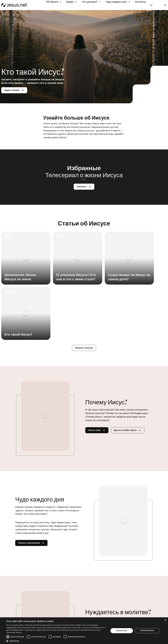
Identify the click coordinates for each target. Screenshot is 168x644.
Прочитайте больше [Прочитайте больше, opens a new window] (14, 632)
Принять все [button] (122, 631)
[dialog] (84, 631)
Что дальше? (91, 2)
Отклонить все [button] (147, 630)
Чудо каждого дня (118, 2)
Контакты (141, 2)
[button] (56, 641)
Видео (72, 2)
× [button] (165, 620)
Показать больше (84, 296)
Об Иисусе (54, 2)
